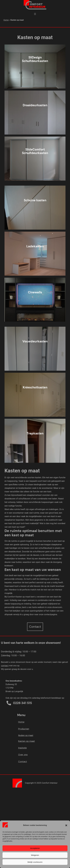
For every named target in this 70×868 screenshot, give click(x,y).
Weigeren (35, 855)
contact (5, 666)
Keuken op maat (26, 735)
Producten (24, 729)
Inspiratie (22, 748)
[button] (66, 825)
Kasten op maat (27, 741)
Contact (23, 761)
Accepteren (35, 848)
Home (6, 20)
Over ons (23, 755)
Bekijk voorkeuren (35, 862)
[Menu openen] (35, 14)
